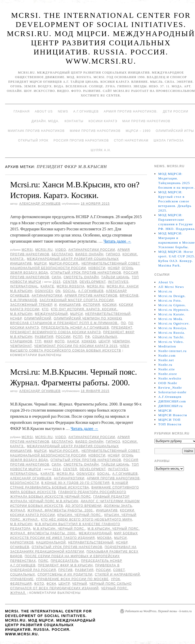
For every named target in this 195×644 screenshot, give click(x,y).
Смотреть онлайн (81, 277)
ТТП (38, 341)
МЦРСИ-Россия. (64, 263)
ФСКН (51, 584)
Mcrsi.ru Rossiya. (173, 328)
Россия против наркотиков (81, 141)
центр (104, 341)
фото (60, 341)
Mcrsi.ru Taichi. (171, 337)
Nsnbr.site (166, 369)
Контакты (74, 121)
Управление (22, 579)
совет (119, 570)
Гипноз (113, 254)
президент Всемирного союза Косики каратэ (55, 332)
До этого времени (84, 506)
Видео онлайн (90, 254)
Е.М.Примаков (24, 300)
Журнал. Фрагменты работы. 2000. (61, 510)
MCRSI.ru (96, 286)
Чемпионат (21, 346)
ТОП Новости (170, 424)
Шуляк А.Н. (101, 150)
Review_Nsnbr (170, 388)
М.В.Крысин (21, 314)
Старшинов (21, 341)
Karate (47, 286)
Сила (56, 277)
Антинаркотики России (92, 250)
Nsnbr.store (168, 374)
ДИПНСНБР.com (172, 401)
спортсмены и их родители (65, 575)
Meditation (167, 346)
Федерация (21, 584)
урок (116, 579)
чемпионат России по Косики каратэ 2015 (76, 346)
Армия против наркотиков (91, 296)
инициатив (70, 305)
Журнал (18, 510)
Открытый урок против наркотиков (86, 273)
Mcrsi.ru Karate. (172, 314)
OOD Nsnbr (168, 383)
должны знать (118, 506)
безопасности (25, 483)
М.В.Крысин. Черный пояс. (59, 529)
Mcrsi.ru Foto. (170, 300)
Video (61, 250)
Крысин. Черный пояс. (80, 515)
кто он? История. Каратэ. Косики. (84, 309)
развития (44, 337)
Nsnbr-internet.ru (172, 351)
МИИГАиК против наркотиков (36, 131)
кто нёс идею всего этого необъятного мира (87, 520)
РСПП (78, 337)
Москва (105, 538)
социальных (105, 337)
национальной (51, 542)
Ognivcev (44, 291)
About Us (44, 111)
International (24, 286)
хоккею (89, 341)
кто (45, 309)
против (66, 570)
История (92, 305)
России (63, 337)
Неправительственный (108, 314)
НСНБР (114, 268)
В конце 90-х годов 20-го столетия (76, 483)
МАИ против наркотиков (146, 121)
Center (70, 282)
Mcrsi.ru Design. (172, 296)
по (123, 323)
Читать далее (117, 241)
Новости (97, 268)
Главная (21, 111)
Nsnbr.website (170, 378)
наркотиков (22, 542)
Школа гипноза (169, 141)
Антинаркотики (47, 296)
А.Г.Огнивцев (86, 111)
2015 (57, 282)
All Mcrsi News (171, 287)
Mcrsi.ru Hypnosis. (174, 310)
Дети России (175, 111)
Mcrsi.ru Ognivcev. (174, 323)
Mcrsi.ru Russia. (172, 333)
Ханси (73, 341)
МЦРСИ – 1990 (138, 131)
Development (93, 282)
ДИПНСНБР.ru (170, 406)
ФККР (48, 341)
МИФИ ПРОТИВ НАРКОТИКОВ (95, 131)
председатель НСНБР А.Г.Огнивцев (75, 328)
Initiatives (118, 282)
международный (51, 314)
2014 (57, 469)
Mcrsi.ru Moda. (171, 319)
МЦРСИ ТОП (169, 420)
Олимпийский (38, 318)
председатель (65, 561)
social (69, 291)
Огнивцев (20, 547)
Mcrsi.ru (44, 250)
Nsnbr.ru (165, 365)
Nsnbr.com (167, 355)
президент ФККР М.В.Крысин (65, 565)
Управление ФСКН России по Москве (72, 579)
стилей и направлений (117, 575)
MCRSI (27, 250)
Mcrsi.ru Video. (171, 342)
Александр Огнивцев (40, 204)
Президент (122, 328)
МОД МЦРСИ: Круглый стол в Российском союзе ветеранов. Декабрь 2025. (175, 201)
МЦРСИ (40, 263)
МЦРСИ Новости (173, 415)
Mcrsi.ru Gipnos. (172, 305)
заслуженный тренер (31, 305)
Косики (109, 305)
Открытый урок (33, 141)
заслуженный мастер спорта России (77, 300)
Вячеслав (129, 296)
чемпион (121, 341)
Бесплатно (62, 254)
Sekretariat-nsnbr (172, 392)
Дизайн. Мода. (45, 121)
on (58, 291)
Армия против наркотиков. (131, 111)
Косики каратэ (103, 121)
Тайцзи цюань (115, 277)
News (63, 111)
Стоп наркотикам (131, 141)
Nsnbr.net (166, 360)
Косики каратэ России (33, 515)
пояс (43, 561)
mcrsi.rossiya (71, 286)
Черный (80, 584)
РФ (87, 337)
